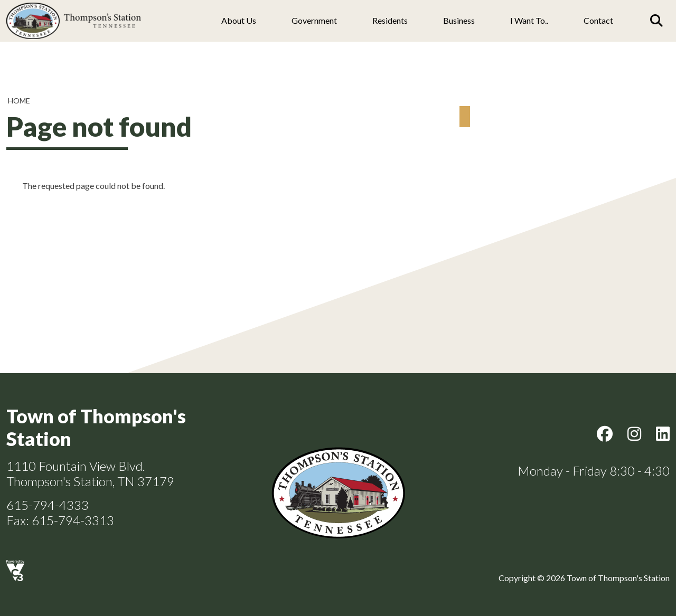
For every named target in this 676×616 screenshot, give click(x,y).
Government (314, 20)
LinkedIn (663, 434)
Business (459, 20)
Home (19, 101)
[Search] (656, 21)
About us (239, 20)
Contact (598, 20)
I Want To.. (529, 20)
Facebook (605, 434)
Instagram (634, 434)
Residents (390, 20)
